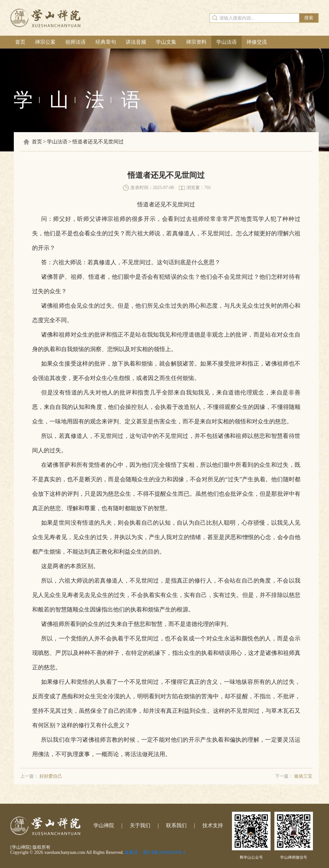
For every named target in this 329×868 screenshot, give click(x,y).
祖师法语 (76, 42)
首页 (20, 42)
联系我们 (176, 825)
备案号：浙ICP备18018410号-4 (155, 852)
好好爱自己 (51, 776)
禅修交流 (257, 42)
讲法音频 (136, 42)
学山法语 (227, 42)
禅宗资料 (196, 42)
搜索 (309, 18)
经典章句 (106, 42)
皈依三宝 (303, 776)
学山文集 (166, 42)
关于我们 (140, 825)
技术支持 (213, 825)
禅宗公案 (45, 42)
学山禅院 (104, 825)
